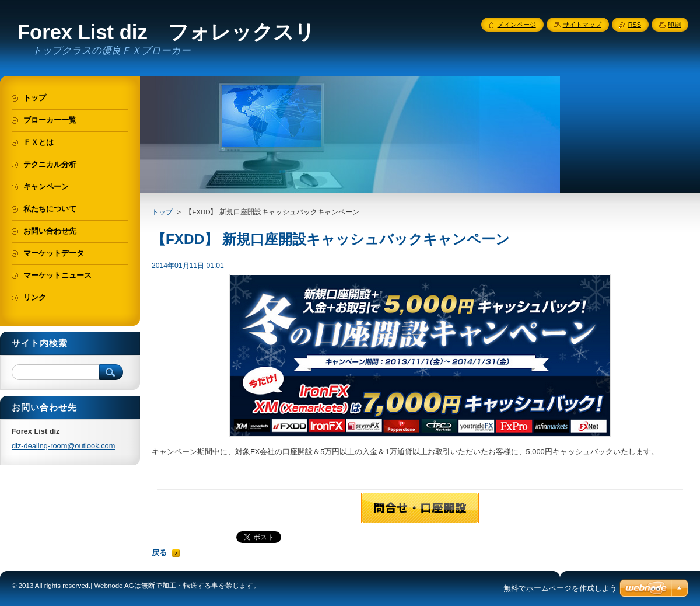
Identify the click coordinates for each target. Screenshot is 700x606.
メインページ (517, 25)
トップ (162, 212)
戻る (159, 553)
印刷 (674, 25)
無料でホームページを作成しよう (560, 588)
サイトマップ (582, 25)
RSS (635, 25)
